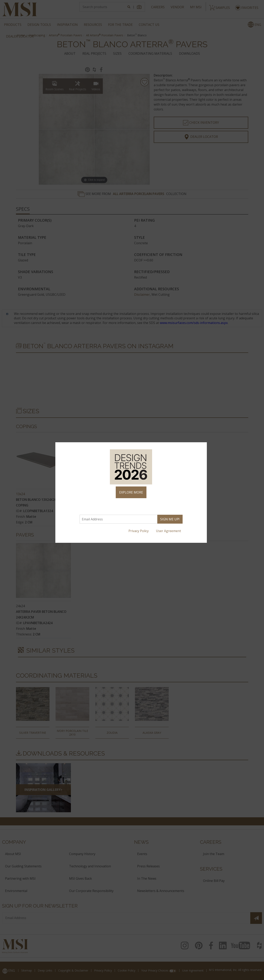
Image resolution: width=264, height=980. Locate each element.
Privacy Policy (139, 531)
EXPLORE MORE (131, 492)
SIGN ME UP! (170, 519)
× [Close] (202, 447)
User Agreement (169, 531)
